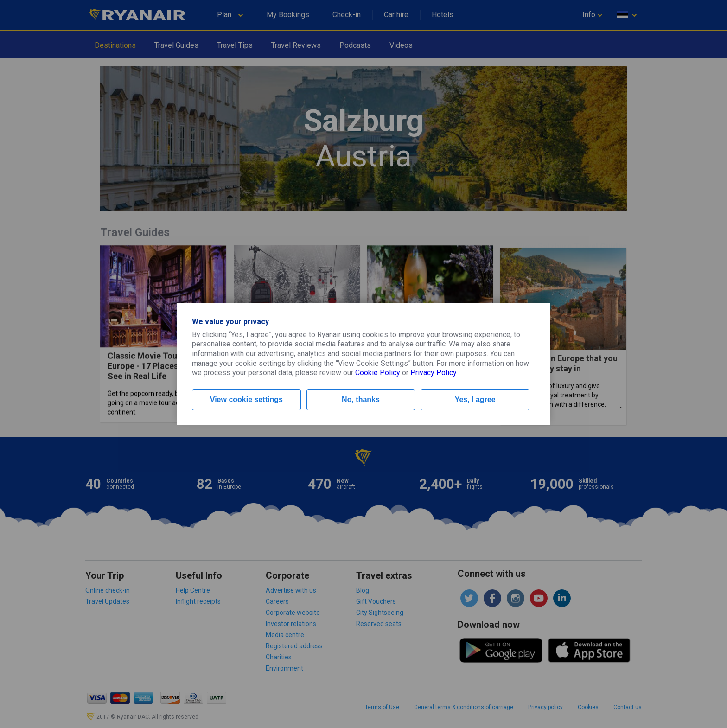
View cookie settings (246, 399)
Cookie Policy (378, 373)
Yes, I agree (475, 399)
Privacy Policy (433, 373)
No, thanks (361, 399)
